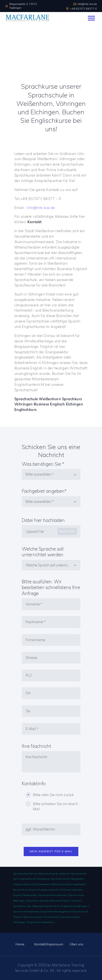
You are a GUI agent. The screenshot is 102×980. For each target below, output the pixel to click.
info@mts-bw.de (41, 208)
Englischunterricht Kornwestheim (32, 884)
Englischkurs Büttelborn (41, 922)
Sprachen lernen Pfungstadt (67, 879)
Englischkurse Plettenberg (34, 879)
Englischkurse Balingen (74, 906)
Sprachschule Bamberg (26, 912)
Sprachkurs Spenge (38, 901)
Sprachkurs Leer (22, 906)
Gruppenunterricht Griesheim (55, 890)
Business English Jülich (46, 906)
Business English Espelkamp (69, 884)
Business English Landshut (66, 901)
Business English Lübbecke (54, 874)
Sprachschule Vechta (25, 874)
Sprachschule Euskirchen (53, 895)
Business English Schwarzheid (41, 917)
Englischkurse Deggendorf (56, 912)
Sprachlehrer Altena (25, 890)
